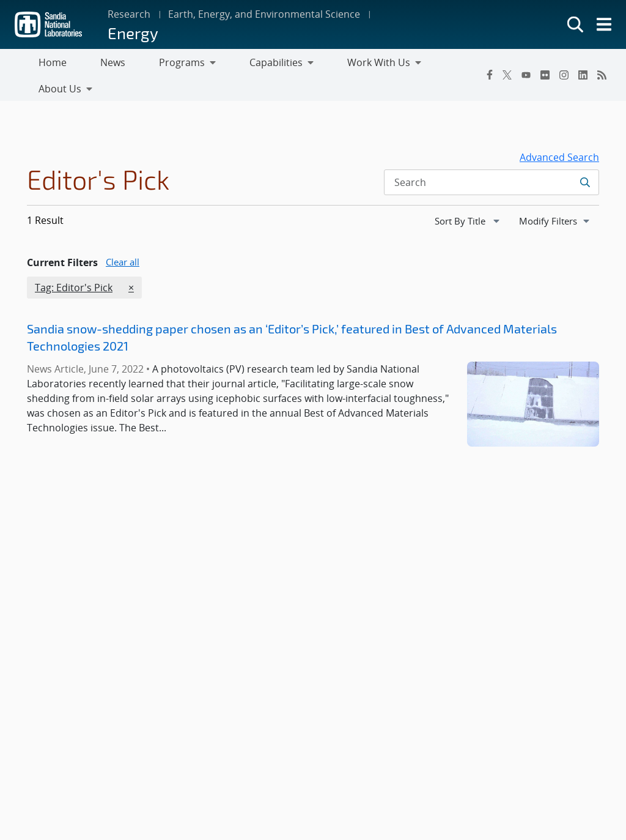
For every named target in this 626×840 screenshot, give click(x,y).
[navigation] (468, 197)
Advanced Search (559, 133)
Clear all (123, 238)
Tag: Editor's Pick (73, 264)
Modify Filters (559, 196)
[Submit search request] (585, 158)
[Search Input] (492, 158)
